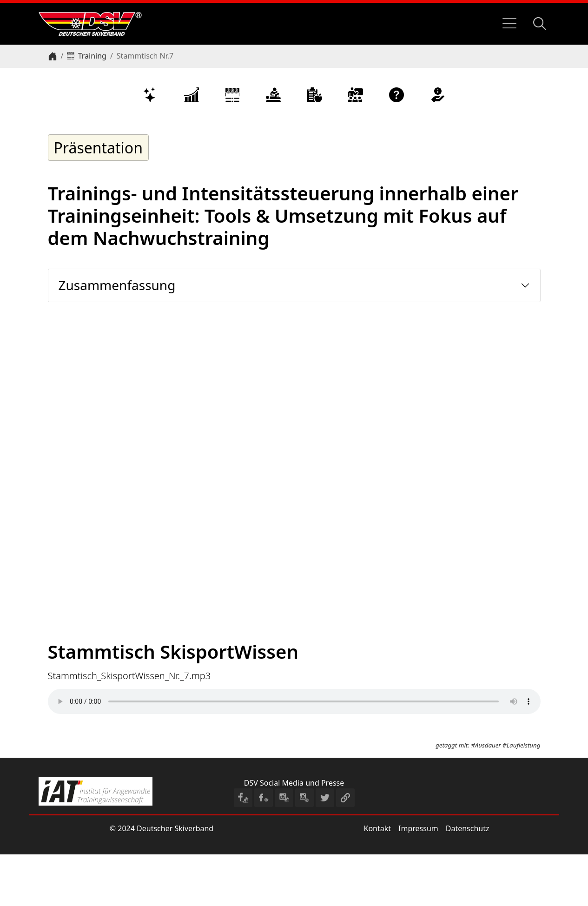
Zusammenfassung (117, 285)
